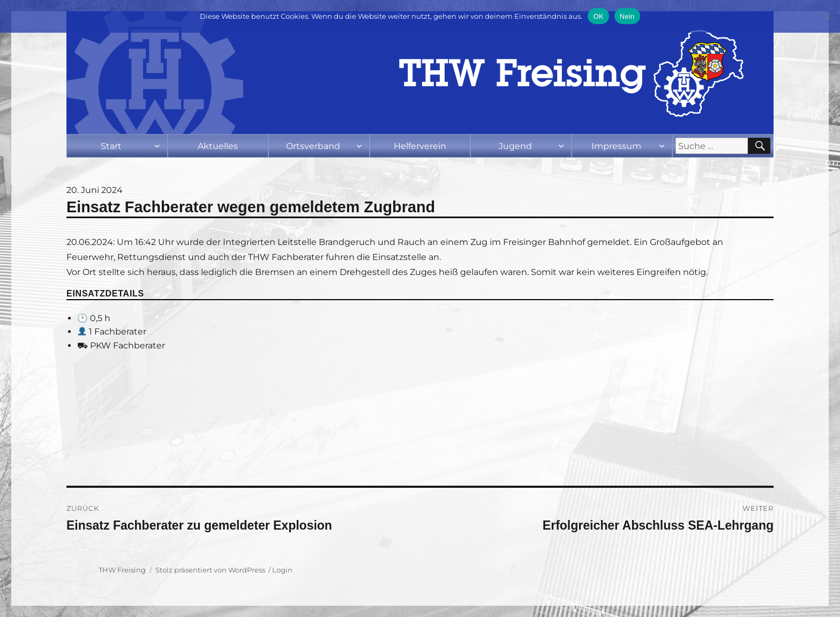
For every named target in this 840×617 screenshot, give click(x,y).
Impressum (616, 146)
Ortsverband (313, 146)
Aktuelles (218, 146)
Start (111, 146)
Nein (627, 16)
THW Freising (122, 570)
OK (598, 16)
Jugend (515, 146)
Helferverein (420, 146)
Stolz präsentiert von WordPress (210, 570)
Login (282, 570)
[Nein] (827, 16)
